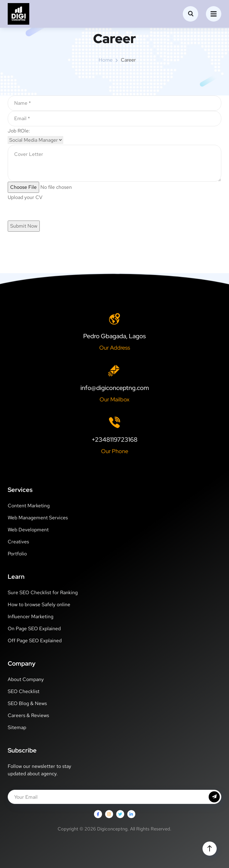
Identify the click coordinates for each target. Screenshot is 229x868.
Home (106, 60)
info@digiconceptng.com (115, 388)
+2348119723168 (114, 440)
